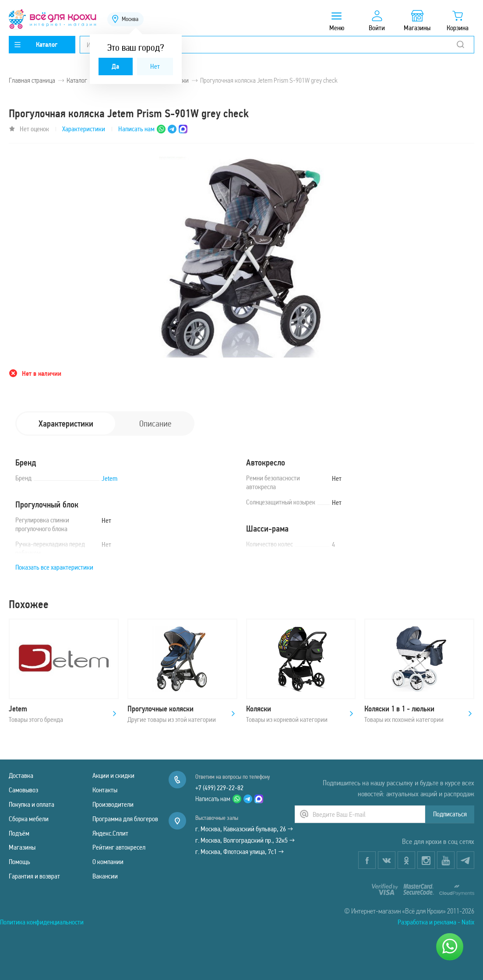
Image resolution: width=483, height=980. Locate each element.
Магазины (22, 847)
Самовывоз (23, 790)
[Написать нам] (450, 947)
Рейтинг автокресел (119, 847)
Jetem (109, 478)
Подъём (19, 833)
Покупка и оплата (32, 804)
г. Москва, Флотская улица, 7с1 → (240, 852)
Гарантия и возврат (34, 876)
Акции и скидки (113, 775)
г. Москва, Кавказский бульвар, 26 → (244, 829)
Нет (155, 66)
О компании (108, 862)
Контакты (105, 790)
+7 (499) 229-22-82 (219, 788)
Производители (113, 804)
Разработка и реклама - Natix (436, 922)
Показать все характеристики (54, 567)
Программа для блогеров (125, 819)
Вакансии (105, 876)
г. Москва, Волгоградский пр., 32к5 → (245, 840)
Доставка (21, 775)
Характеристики (84, 129)
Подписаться (450, 814)
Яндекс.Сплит (110, 833)
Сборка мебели (29, 819)
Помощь (19, 862)
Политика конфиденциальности (42, 922)
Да (115, 66)
